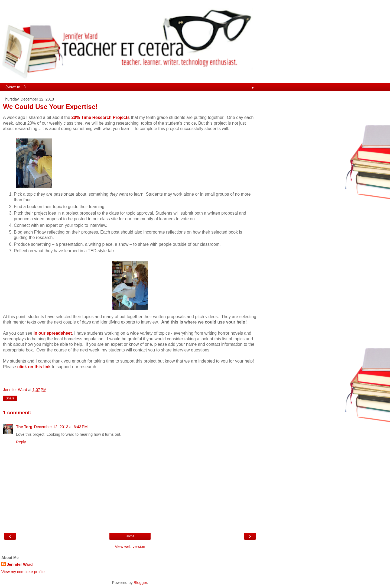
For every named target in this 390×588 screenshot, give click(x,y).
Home (130, 536)
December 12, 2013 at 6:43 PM (61, 427)
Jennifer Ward (20, 564)
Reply (21, 442)
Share (10, 398)
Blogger (140, 583)
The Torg (24, 427)
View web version (130, 547)
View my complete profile (23, 572)
